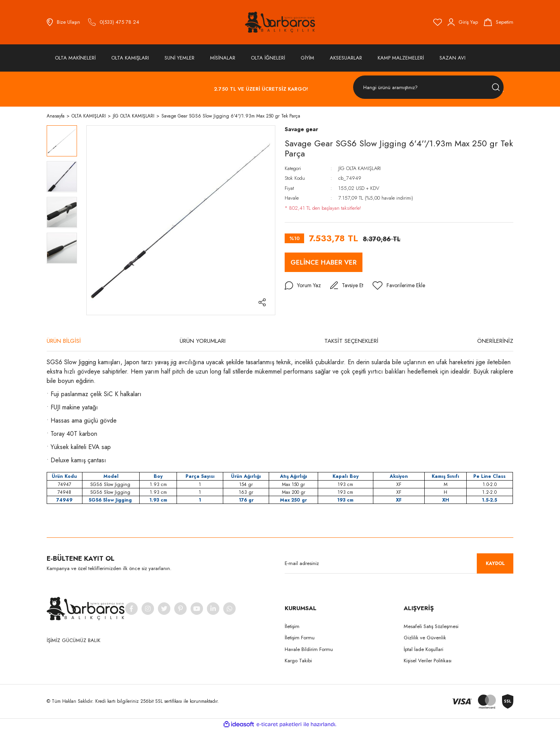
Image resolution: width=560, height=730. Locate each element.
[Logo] (280, 22)
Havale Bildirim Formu (309, 649)
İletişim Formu (300, 638)
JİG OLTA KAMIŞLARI (360, 168)
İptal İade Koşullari (423, 649)
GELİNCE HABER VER (324, 262)
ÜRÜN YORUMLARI (203, 341)
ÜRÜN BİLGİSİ (64, 341)
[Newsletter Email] (399, 563)
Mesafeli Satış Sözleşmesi (431, 626)
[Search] (428, 87)
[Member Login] (463, 22)
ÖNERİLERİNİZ (495, 341)
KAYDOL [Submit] (495, 563)
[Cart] (499, 22)
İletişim (292, 626)
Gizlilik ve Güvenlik (425, 638)
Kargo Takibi (298, 661)
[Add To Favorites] (399, 286)
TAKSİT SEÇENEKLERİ (351, 341)
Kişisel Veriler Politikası (428, 661)
